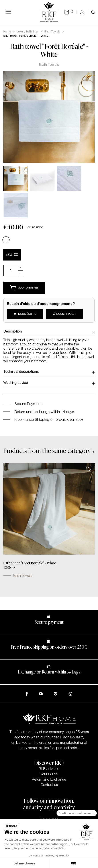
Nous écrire (25, 314)
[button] (83, 452)
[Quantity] (11, 271)
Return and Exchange (49, 780)
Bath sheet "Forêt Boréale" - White (30, 563)
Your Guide (49, 775)
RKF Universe (49, 769)
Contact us (49, 785)
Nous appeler (65, 314)
